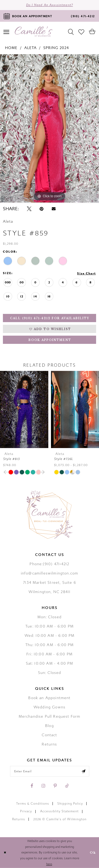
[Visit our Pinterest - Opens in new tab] (55, 786)
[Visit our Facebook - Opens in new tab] (32, 786)
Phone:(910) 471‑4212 (49, 564)
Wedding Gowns (49, 707)
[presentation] (24, 409)
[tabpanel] (49, 129)
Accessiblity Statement (59, 811)
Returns (49, 744)
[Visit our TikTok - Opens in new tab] (67, 786)
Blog (49, 726)
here (49, 864)
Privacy (26, 811)
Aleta (30, 48)
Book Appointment (50, 340)
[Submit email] (84, 771)
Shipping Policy (70, 804)
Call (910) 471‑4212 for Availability (50, 318)
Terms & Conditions (33, 804)
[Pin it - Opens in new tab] (42, 209)
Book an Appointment (49, 698)
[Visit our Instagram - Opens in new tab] (43, 786)
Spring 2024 (56, 48)
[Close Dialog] (5, 853)
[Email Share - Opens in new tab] (54, 209)
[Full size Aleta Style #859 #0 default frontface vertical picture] (49, 129)
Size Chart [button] (86, 273)
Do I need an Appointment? (49, 5)
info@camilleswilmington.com (50, 573)
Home (11, 48)
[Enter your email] (50, 771)
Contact (49, 735)
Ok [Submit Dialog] (93, 853)
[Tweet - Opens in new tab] (29, 209)
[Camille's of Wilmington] (34, 32)
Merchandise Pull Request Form (50, 716)
